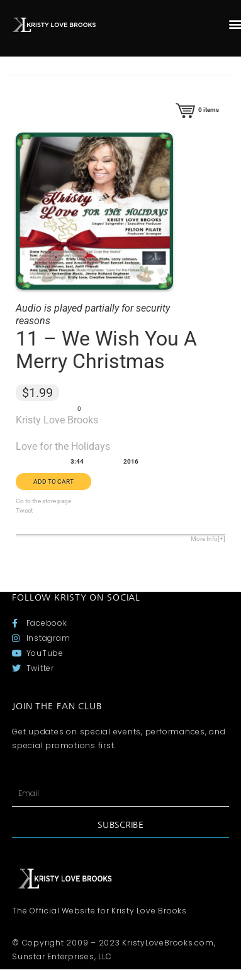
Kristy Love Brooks (57, 420)
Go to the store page (43, 501)
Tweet (24, 510)
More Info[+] (208, 539)
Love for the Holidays (63, 446)
